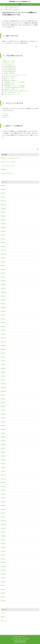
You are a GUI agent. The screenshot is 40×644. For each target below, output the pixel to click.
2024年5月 (3, 273)
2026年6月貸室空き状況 (10, 68)
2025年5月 (3, 227)
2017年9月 (3, 578)
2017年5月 (3, 593)
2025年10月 (3, 208)
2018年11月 (3, 524)
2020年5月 (3, 456)
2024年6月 (3, 269)
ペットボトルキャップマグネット (8, 166)
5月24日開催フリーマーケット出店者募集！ (15, 86)
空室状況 (6, 115)
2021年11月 (3, 387)
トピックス (6, 114)
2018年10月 (3, 528)
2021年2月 (3, 422)
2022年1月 (3, 380)
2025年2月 (3, 239)
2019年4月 (3, 505)
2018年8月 (3, 536)
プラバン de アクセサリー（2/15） (12, 93)
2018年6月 (3, 544)
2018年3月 (3, 555)
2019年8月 (3, 490)
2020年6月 (3, 452)
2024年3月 (3, 281)
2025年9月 (3, 212)
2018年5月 (3, 547)
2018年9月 (3, 532)
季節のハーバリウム (9, 79)
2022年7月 (3, 357)
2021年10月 (3, 391)
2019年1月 (3, 517)
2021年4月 (3, 414)
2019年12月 (3, 475)
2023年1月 (3, 334)
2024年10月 (3, 254)
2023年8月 (3, 307)
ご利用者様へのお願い (9, 84)
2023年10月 (3, 300)
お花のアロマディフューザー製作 (8, 162)
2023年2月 (3, 330)
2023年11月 (3, 296)
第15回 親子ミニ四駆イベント (11, 89)
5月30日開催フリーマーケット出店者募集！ (15, 82)
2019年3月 (3, 509)
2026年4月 (3, 186)
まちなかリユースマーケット (7, 173)
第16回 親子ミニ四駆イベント (11, 80)
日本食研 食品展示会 (9, 73)
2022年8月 (3, 353)
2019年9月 (3, 486)
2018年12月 (3, 521)
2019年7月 (3, 494)
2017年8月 (3, 582)
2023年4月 (3, 323)
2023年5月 (3, 319)
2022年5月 (3, 365)
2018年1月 (3, 563)
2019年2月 (3, 513)
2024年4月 (3, 277)
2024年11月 (3, 250)
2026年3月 (3, 189)
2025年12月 (3, 201)
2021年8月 (3, 399)
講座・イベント (8, 117)
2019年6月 (3, 498)
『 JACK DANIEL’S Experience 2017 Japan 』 (15, 87)
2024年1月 (3, 288)
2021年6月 (3, 406)
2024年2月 (3, 285)
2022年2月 (3, 376)
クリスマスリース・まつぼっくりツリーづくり (15, 75)
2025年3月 (3, 235)
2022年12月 (3, 338)
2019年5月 (3, 502)
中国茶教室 (3, 169)
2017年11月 (3, 570)
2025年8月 (3, 216)
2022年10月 (3, 346)
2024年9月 (3, 258)
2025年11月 (3, 205)
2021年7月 (3, 403)
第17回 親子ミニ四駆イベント (11, 77)
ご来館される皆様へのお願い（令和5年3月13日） (16, 91)
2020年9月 (3, 441)
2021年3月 (3, 418)
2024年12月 (3, 247)
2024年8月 (3, 262)
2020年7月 (3, 448)
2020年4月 (3, 460)
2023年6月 (3, 315)
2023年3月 (3, 326)
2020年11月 (3, 433)
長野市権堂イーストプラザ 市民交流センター (20, 2)
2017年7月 (3, 585)
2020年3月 (3, 464)
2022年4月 (3, 368)
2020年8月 (3, 445)
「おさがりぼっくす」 (9, 65)
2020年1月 (3, 471)
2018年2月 (3, 559)
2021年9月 (3, 395)
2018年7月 (3, 540)
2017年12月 (3, 566)
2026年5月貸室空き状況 (10, 72)
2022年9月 (3, 349)
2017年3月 (3, 601)
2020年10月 (3, 437)
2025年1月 (3, 243)
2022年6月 (3, 361)
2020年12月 (3, 429)
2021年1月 (3, 425)
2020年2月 (3, 467)
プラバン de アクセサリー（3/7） (12, 94)
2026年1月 (3, 197)
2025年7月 (3, 220)
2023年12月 (3, 292)
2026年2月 (3, 193)
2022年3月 (3, 372)
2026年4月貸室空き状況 (10, 66)
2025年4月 (3, 231)
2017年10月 (3, 574)
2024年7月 (3, 266)
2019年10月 (3, 483)
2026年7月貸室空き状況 (10, 70)
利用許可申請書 (19, 641)
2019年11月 (3, 479)
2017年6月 (3, 589)
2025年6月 (3, 224)
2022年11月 (3, 342)
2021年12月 (3, 384)
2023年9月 (3, 304)
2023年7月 (3, 311)
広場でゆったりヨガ (9, 63)
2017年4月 (3, 597)
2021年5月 (3, 410)
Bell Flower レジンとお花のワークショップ (10, 158)
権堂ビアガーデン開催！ (10, 61)
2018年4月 (3, 551)
